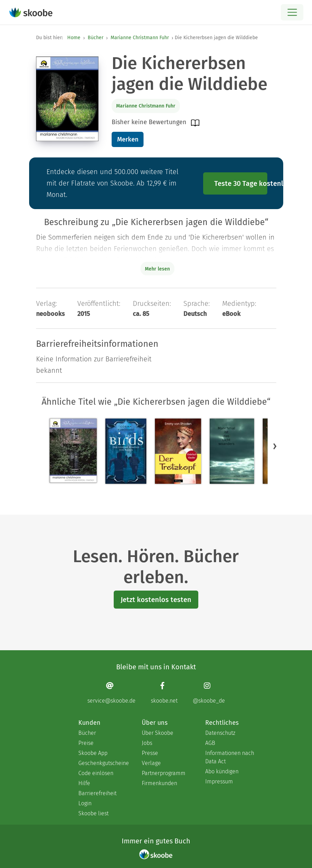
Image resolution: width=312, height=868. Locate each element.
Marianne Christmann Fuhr (140, 38)
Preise (86, 743)
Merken (128, 139)
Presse (150, 753)
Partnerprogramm (164, 773)
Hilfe (84, 783)
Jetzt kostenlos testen (156, 600)
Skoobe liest (93, 813)
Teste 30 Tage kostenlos (241, 183)
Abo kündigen (222, 771)
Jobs (147, 743)
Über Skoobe (158, 733)
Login (85, 803)
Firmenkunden (159, 783)
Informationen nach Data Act (230, 757)
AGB (210, 743)
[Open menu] (292, 12)
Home (74, 38)
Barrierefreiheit (97, 793)
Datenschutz (220, 733)
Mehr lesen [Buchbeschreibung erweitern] (157, 269)
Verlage (151, 763)
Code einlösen (96, 773)
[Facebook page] (164, 693)
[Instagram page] (209, 693)
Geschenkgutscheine (103, 763)
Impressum (219, 781)
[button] (275, 446)
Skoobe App (93, 753)
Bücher (96, 38)
